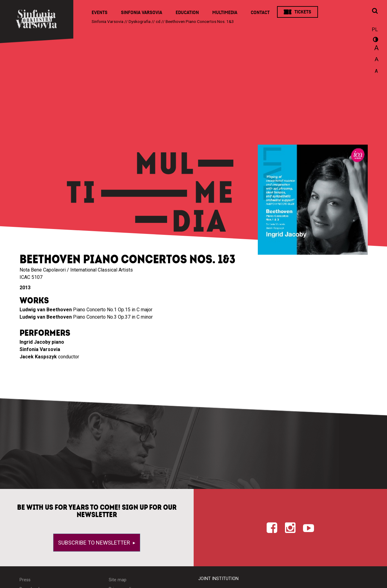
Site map (118, 580)
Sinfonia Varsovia (142, 13)
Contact (260, 13)
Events (100, 13)
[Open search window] (375, 11)
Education (187, 13)
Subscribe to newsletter (95, 543)
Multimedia (225, 13)
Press (25, 580)
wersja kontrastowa (375, 40)
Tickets (303, 12)
